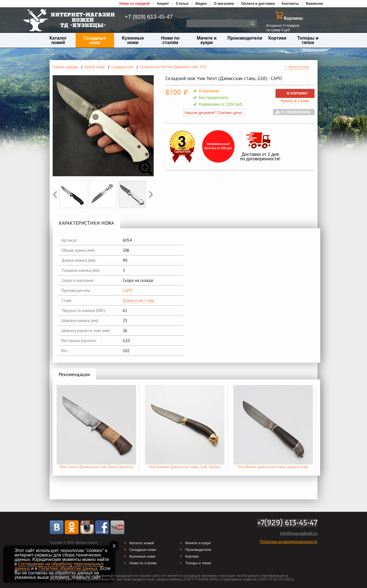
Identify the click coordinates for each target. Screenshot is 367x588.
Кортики (277, 38)
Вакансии (314, 3)
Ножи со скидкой (135, 3)
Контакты (290, 3)
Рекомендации (74, 374)
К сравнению (296, 112)
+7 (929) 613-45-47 (146, 17)
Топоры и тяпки (308, 40)
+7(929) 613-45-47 (287, 523)
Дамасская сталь (139, 300)
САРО (128, 290)
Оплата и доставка (258, 3)
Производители (245, 38)
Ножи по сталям (170, 40)
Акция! (163, 3)
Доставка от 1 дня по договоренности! (260, 157)
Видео (201, 3)
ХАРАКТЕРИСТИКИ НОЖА (86, 223)
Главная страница (65, 67)
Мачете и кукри (207, 40)
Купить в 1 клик (295, 101)
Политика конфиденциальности (288, 542)
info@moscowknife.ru (299, 533)
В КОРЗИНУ (297, 93)
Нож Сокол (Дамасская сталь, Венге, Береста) (96, 467)
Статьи (182, 3)
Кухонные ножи (133, 40)
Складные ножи (95, 40)
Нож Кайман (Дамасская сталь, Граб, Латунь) (185, 467)
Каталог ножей (58, 40)
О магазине (224, 3)
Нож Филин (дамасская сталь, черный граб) (273, 467)
